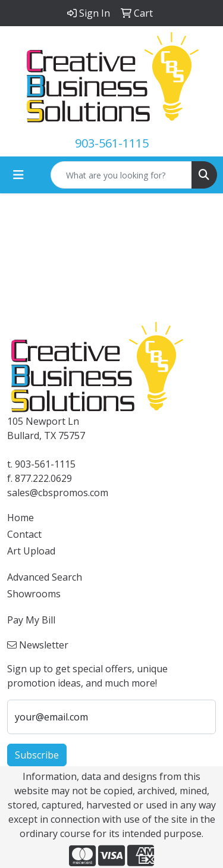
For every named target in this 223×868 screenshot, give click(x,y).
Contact (24, 534)
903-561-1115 (112, 143)
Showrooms (34, 594)
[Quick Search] (121, 175)
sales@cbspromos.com (58, 493)
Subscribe (37, 755)
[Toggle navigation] (18, 175)
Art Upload (31, 551)
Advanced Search (45, 577)
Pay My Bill (31, 620)
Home (21, 518)
